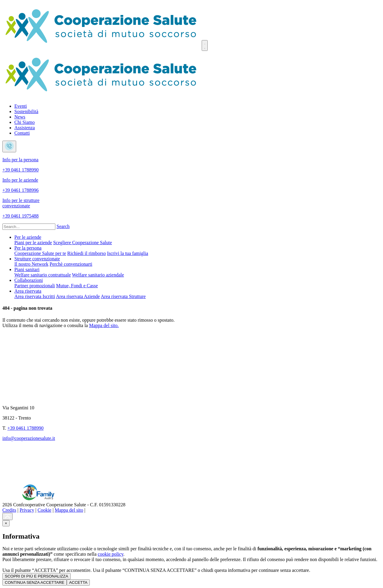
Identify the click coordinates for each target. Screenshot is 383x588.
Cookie (45, 510)
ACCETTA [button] (78, 582)
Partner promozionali (35, 286)
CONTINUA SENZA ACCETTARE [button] (35, 582)
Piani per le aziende (33, 243)
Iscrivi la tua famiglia (128, 253)
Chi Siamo (25, 122)
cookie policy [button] (111, 554)
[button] (6, 523)
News (20, 117)
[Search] (29, 227)
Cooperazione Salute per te (40, 253)
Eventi (21, 106)
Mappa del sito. (104, 325)
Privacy (27, 510)
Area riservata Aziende (78, 296)
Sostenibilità (26, 111)
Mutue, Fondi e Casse (77, 286)
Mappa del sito (69, 510)
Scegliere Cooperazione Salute (83, 243)
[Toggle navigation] (205, 45)
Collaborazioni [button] (29, 280)
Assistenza (25, 128)
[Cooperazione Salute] (101, 47)
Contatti (22, 133)
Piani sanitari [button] (27, 269)
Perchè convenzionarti (71, 264)
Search (63, 226)
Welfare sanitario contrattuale (43, 275)
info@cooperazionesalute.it (29, 438)
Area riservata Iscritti (35, 296)
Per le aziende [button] (28, 237)
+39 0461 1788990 (26, 428)
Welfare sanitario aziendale (98, 275)
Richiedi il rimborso (87, 253)
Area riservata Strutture (123, 296)
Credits (9, 510)
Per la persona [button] (28, 248)
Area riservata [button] (28, 291)
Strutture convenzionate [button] (37, 259)
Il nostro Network (31, 264)
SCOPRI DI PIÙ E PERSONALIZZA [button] (37, 576)
